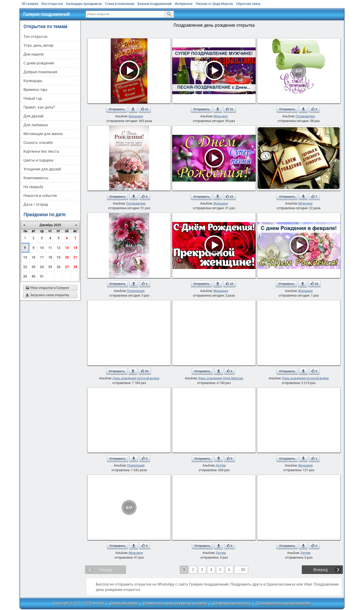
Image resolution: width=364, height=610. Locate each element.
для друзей (33, 116)
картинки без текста (41, 151)
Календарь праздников (84, 4)
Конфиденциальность (232, 603)
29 (25, 276)
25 (50, 267)
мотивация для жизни (43, 134)
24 (42, 267)
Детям (221, 465)
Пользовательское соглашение (284, 603)
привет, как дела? (39, 107)
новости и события (40, 196)
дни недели (34, 54)
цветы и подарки (38, 160)
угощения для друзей (42, 169)
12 (58, 248)
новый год (33, 98)
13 (67, 248)
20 (67, 257)
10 (42, 248)
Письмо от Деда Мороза (214, 4)
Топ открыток (36, 37)
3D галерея (30, 4)
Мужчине (221, 116)
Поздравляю (305, 116)
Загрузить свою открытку (47, 295)
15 (25, 257)
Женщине (136, 116)
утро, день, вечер (38, 45)
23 (33, 267)
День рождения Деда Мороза (221, 378)
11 (50, 248)
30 (33, 276)
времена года (35, 90)
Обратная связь (248, 4)
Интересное (184, 4)
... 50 (241, 570)
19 (58, 257)
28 (75, 267)
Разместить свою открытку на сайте (175, 603)
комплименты (36, 178)
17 (42, 257)
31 (42, 276)
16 (33, 257)
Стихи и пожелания (120, 4)
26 (58, 267)
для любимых (36, 125)
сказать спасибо (38, 143)
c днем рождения (39, 63)
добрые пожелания (40, 72)
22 (25, 267)
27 (67, 267)
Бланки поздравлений (155, 4)
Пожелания (136, 291)
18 (50, 257)
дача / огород (36, 204)
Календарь (33, 81)
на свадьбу (33, 187)
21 (75, 257)
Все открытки (52, 4)
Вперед (321, 570)
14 (75, 248)
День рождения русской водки (136, 378)
